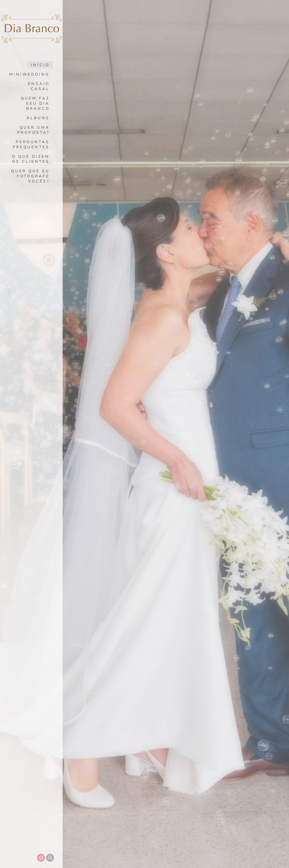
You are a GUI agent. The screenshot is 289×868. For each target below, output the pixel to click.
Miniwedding (29, 74)
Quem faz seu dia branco (35, 104)
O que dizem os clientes (31, 159)
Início (40, 65)
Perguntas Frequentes (31, 145)
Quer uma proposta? (33, 130)
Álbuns (38, 118)
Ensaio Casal (39, 86)
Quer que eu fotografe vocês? (30, 176)
